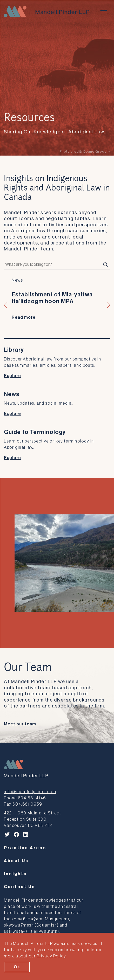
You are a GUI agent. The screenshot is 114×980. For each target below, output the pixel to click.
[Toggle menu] (104, 12)
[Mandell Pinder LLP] (47, 12)
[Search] (105, 265)
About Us (16, 861)
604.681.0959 (27, 804)
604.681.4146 (32, 798)
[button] (6, 305)
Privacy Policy (51, 956)
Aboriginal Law (86, 132)
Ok (17, 967)
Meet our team (20, 724)
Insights (15, 874)
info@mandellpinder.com (30, 792)
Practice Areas (25, 848)
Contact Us (19, 887)
